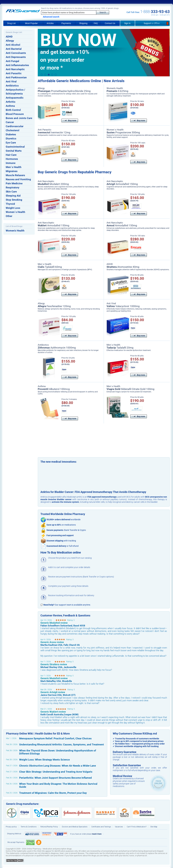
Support (152, 23)
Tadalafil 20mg (120, 348)
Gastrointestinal (15, 147)
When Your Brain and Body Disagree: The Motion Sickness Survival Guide (58, 785)
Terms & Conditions (29, 827)
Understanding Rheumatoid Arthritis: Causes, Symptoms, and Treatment (62, 744)
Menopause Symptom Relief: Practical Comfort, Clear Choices (55, 738)
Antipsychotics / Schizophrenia (15, 92)
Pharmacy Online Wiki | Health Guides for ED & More (38, 734)
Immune (11, 163)
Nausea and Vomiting (18, 179)
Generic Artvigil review (53, 692)
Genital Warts (14, 151)
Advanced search (51, 17)
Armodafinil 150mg (122, 184)
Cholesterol (13, 130)
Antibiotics (12, 86)
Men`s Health (14, 167)
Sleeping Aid (13, 196)
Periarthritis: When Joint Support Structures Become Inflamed (55, 778)
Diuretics (11, 138)
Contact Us (110, 23)
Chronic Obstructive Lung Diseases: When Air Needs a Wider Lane (58, 766)
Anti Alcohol (13, 45)
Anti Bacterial (14, 49)
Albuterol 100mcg (54, 389)
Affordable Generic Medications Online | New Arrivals (81, 81)
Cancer (10, 122)
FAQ (96, 23)
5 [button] (56, 75)
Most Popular (31, 23)
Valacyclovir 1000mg (123, 306)
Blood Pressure (15, 114)
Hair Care (11, 155)
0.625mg (117, 91)
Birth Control (13, 110)
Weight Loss (13, 208)
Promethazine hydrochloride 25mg (64, 91)
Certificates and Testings (101, 827)
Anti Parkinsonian (16, 77)
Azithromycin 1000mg (57, 348)
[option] (104, 53)
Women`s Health (15, 212)
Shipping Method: (14, 834)
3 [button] (49, 75)
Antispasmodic (15, 98)
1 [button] (42, 75)
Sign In (127, 23)
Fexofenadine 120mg (54, 306)
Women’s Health (15, 231)
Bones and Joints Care (19, 118)
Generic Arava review (52, 642)
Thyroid (10, 204)
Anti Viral (11, 81)
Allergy (10, 41)
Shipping (83, 23)
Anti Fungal (12, 61)
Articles (50, 23)
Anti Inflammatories (17, 65)
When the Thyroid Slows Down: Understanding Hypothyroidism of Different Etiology (58, 752)
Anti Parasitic (14, 73)
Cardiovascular (15, 126)
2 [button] (45, 75)
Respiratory (13, 187)
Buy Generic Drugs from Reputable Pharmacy (75, 172)
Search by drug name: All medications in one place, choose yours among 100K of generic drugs (80, 8)
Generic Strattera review (54, 664)
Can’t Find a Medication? (137, 827)
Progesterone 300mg (123, 132)
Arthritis (11, 102)
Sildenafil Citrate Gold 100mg (131, 389)
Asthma (10, 106)
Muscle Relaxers (15, 175)
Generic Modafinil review (54, 623)
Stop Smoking (14, 200)
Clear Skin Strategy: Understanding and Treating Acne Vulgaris (56, 772)
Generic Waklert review (53, 712)
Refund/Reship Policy (49, 827)
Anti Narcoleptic (15, 69)
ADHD (9, 37)
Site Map (154, 827)
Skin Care (11, 192)
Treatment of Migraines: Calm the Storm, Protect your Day (53, 793)
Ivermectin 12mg (54, 132)
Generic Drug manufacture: (23, 804)
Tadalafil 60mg (50, 267)
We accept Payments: (16, 842)
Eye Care (11, 143)
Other (9, 216)
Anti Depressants (16, 57)
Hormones (12, 159)
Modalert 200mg (53, 184)
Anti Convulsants (16, 53)
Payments (66, 23)
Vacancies (119, 827)
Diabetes (11, 134)
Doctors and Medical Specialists (75, 827)
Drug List (11, 23)
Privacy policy (11, 827)
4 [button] (52, 75)
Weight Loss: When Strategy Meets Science (44, 760)
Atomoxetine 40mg (123, 267)
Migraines (12, 171)
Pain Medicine (14, 183)
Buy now (70, 121)
